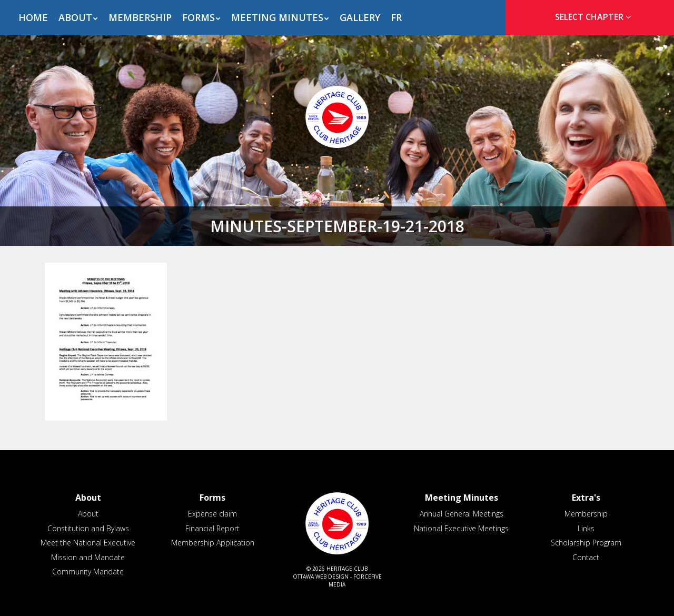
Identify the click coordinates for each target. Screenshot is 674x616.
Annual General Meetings (462, 514)
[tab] (590, 17)
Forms (199, 17)
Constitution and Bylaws (88, 528)
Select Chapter (595, 17)
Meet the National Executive (88, 543)
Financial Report (212, 528)
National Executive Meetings (461, 528)
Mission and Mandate (88, 557)
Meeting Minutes (277, 17)
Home (33, 17)
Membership (140, 17)
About (75, 17)
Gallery (360, 17)
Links (586, 528)
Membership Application (213, 543)
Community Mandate (88, 572)
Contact (586, 557)
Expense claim (212, 514)
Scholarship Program (586, 543)
